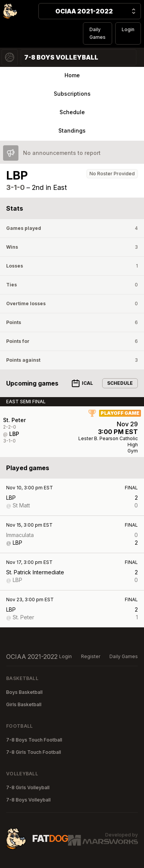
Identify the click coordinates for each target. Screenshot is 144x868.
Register (91, 656)
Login (128, 29)
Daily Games (98, 33)
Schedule (72, 112)
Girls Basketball (24, 704)
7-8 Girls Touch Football (34, 752)
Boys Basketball (24, 692)
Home (72, 75)
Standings (72, 131)
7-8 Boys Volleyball (28, 800)
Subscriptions (72, 94)
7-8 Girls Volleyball (28, 787)
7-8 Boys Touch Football (34, 740)
